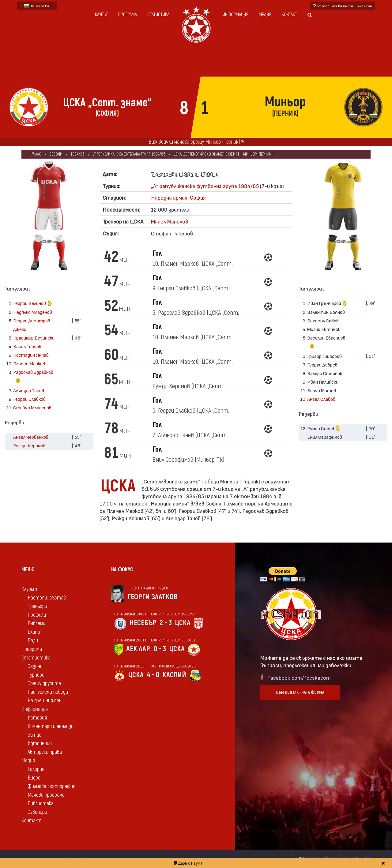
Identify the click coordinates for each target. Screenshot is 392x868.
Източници (40, 744)
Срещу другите (44, 684)
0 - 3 (160, 649)
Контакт (289, 15)
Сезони (56, 154)
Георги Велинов (33, 304)
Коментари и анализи (51, 726)
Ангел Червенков (31, 437)
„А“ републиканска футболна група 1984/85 (129, 154)
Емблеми (36, 624)
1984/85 (77, 154)
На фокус (122, 570)
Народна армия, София (178, 197)
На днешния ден (45, 701)
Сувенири (37, 812)
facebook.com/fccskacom (299, 677)
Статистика (158, 15)
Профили (37, 615)
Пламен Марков (29, 363)
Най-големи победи (48, 692)
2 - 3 (166, 623)
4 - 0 (153, 675)
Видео (34, 778)
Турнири (36, 675)
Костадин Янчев (31, 355)
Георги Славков (29, 399)
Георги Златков (153, 597)
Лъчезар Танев (29, 390)
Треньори (37, 606)
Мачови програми (46, 795)
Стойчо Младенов (32, 407)
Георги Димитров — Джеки (34, 325)
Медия (265, 15)
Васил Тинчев (27, 346)
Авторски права (45, 752)
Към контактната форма (300, 692)
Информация (236, 15)
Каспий (174, 675)
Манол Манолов (170, 221)
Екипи (34, 632)
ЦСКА (183, 623)
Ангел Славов (321, 399)
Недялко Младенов (33, 312)
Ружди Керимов (29, 445)
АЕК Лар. (138, 649)
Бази (33, 641)
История (37, 718)
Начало (35, 154)
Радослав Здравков (33, 377)
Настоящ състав (47, 598)
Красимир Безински (34, 338)
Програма (128, 15)
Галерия (36, 769)
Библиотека (41, 804)
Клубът (101, 15)
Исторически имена (343, 6)
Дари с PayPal (188, 863)
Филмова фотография (51, 786)
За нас (34, 735)
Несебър (143, 623)
